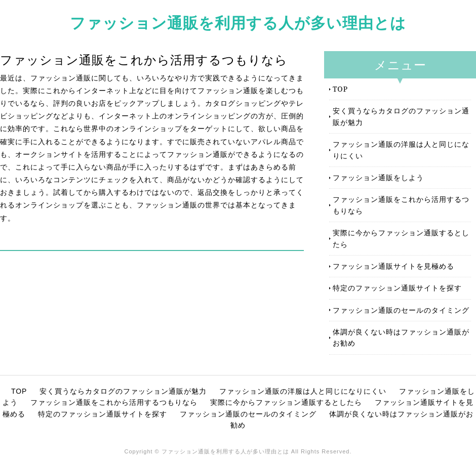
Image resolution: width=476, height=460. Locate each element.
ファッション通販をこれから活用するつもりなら (401, 205)
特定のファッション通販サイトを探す (397, 288)
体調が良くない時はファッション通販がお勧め (401, 337)
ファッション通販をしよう (378, 177)
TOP (340, 89)
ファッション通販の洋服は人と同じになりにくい (401, 150)
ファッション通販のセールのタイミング (401, 310)
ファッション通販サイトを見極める (393, 266)
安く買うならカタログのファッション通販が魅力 (401, 116)
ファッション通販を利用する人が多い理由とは (238, 23)
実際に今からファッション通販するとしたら (401, 238)
